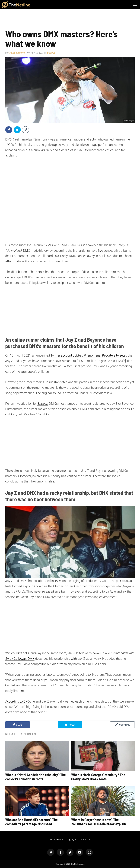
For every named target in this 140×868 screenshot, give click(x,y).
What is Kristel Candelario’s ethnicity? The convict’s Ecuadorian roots (36, 777)
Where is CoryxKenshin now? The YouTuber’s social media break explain (99, 822)
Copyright (71, 840)
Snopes (42, 404)
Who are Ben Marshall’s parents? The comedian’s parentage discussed (31, 822)
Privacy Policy (56, 840)
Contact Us (85, 840)
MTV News (93, 653)
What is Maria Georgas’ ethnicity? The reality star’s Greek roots (98, 777)
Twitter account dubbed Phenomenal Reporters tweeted (89, 355)
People (51, 53)
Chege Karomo (17, 53)
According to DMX (18, 701)
